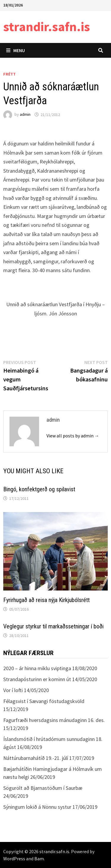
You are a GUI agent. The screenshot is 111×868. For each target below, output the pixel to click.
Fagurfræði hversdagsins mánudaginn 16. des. (54, 720)
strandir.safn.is (47, 27)
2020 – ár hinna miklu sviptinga (37, 668)
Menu (16, 50)
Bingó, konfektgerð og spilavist (39, 489)
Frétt (9, 74)
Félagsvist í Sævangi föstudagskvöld (44, 701)
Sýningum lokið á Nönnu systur (37, 807)
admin (25, 115)
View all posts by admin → (73, 436)
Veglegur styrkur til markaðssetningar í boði (53, 626)
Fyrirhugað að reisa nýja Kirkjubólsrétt (46, 600)
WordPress (14, 859)
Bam (39, 859)
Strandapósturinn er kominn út (37, 679)
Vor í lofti (13, 690)
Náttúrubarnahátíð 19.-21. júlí (36, 758)
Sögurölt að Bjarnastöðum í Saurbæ (43, 788)
